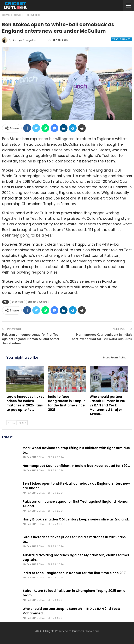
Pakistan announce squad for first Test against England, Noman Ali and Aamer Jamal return (31, 339)
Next (22, 423)
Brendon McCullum (37, 302)
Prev (11, 423)
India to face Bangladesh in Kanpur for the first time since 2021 (74, 573)
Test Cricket (121, 39)
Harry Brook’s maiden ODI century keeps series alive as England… (76, 519)
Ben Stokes (17, 302)
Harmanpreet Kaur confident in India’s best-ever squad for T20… (76, 466)
